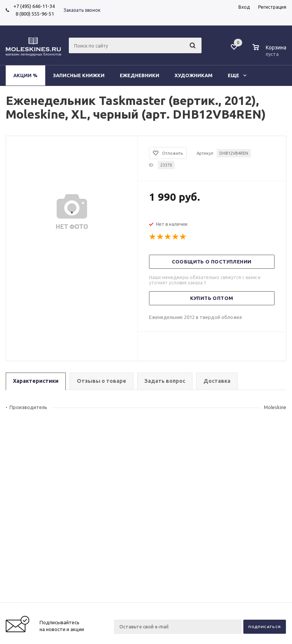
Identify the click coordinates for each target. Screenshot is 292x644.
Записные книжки (79, 75)
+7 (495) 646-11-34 (34, 6)
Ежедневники (140, 75)
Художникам (194, 75)
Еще (237, 75)
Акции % (25, 75)
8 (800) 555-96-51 (34, 14)
